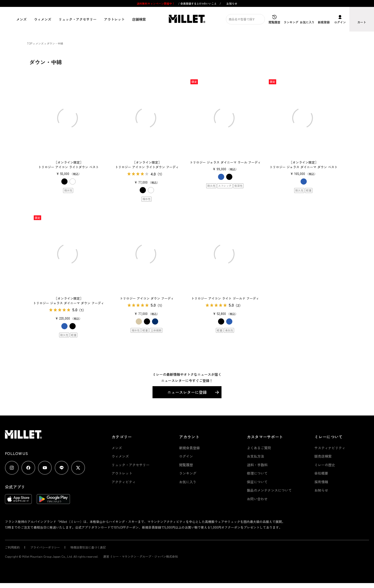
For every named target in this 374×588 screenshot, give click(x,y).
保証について (257, 482)
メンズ (21, 19)
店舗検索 (139, 19)
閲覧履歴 (186, 465)
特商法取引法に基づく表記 (88, 547)
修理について (257, 473)
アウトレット (114, 19)
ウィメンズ (43, 19)
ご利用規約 (12, 547)
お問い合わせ (257, 499)
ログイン (186, 456)
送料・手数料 (257, 465)
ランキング (188, 473)
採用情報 (321, 482)
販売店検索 (323, 456)
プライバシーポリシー (45, 547)
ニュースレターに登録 (187, 392)
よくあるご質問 (259, 448)
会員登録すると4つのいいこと (199, 3)
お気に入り (188, 482)
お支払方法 (255, 456)
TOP (30, 43)
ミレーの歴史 (325, 465)
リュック (78, 19)
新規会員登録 (189, 448)
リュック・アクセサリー (131, 465)
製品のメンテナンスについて (269, 490)
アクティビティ (124, 482)
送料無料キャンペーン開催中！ (156, 3)
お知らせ (232, 3)
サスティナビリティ (330, 448)
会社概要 (321, 473)
